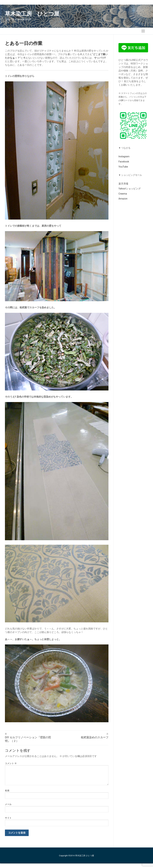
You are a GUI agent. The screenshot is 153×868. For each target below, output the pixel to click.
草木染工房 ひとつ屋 (32, 14)
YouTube (123, 167)
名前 (7, 790)
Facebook (124, 162)
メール (8, 804)
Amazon (123, 199)
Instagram (124, 156)
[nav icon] (143, 31)
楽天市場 (123, 184)
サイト (8, 818)
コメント (11, 763)
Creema (123, 194)
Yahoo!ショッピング (130, 189)
